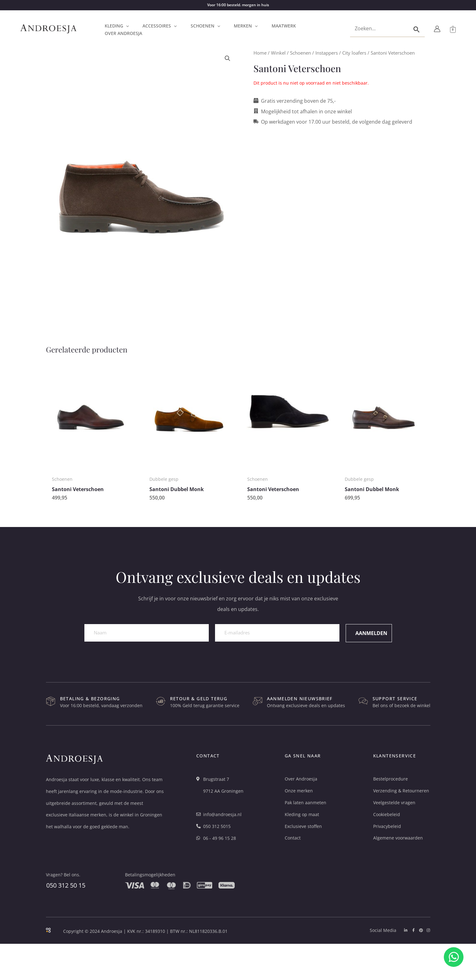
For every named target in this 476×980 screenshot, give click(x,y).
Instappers (327, 53)
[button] (126, 26)
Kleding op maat (302, 814)
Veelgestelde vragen (394, 803)
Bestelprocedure (391, 779)
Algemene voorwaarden (398, 838)
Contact (293, 838)
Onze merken (299, 791)
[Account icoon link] (437, 29)
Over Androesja (301, 779)
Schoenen (301, 53)
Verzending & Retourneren (401, 791)
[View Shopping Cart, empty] (453, 29)
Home (260, 53)
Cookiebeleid (387, 814)
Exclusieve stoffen (303, 826)
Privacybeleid (387, 826)
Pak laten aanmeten (306, 803)
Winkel (278, 53)
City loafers (354, 53)
